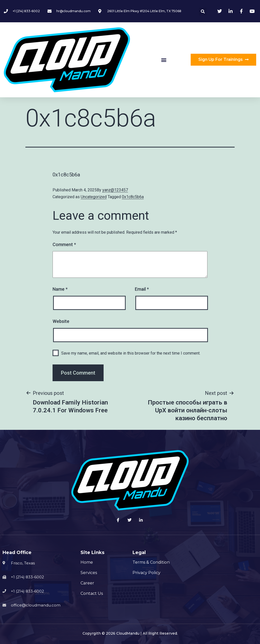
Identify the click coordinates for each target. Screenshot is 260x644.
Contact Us (92, 593)
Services (89, 573)
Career (87, 583)
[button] (164, 60)
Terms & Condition (151, 562)
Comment (64, 244)
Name (60, 289)
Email (142, 289)
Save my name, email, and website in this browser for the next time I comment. (131, 353)
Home (87, 562)
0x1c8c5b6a (133, 197)
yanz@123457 (115, 190)
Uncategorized (94, 197)
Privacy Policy (147, 573)
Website (61, 321)
